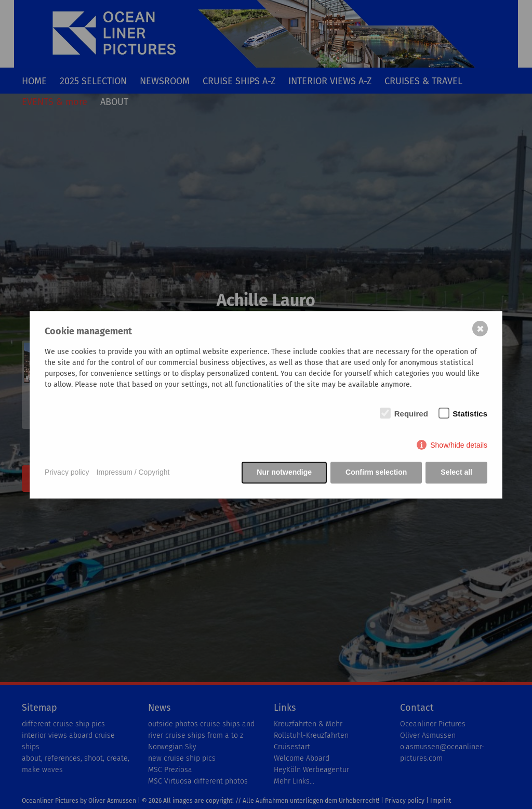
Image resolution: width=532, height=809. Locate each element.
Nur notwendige (284, 472)
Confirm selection (376, 472)
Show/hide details (459, 445)
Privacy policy (67, 472)
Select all (456, 472)
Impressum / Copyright (133, 472)
